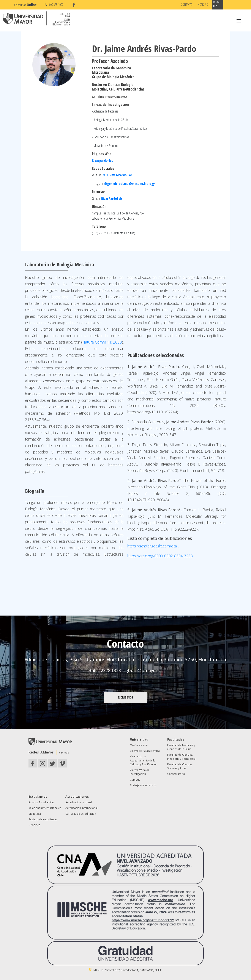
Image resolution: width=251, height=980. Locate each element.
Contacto (187, 5)
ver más (64, 753)
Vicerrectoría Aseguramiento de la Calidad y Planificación (144, 760)
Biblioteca (35, 814)
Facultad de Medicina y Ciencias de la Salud (181, 747)
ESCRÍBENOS (125, 697)
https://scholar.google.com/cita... (153, 546)
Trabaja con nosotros (143, 785)
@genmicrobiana (116, 184)
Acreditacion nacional (79, 802)
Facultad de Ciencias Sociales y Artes (180, 766)
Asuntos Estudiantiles (41, 802)
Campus (135, 780)
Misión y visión (139, 745)
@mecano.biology (142, 184)
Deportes (34, 825)
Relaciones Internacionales (45, 808)
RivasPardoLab (112, 199)
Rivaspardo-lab (103, 160)
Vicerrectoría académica (145, 751)
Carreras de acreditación (81, 814)
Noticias (203, 5)
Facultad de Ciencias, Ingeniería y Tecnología (181, 757)
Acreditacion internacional (81, 808)
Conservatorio (176, 774)
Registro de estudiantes (43, 819)
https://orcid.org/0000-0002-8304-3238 (160, 556)
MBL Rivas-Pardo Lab (118, 175)
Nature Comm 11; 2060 (102, 342)
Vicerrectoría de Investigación (140, 772)
